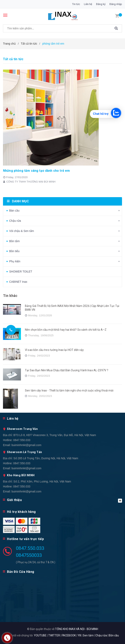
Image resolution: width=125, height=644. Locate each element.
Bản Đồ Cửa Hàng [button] (21, 572)
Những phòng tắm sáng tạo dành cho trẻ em (36, 171)
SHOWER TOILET (21, 272)
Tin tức (76, 4)
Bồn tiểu (14, 251)
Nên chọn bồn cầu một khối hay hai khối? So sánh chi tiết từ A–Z (66, 330)
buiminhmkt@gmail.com (27, 445)
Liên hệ (88, 4)
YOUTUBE (40, 635)
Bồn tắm (14, 241)
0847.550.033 (22, 440)
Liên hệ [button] (13, 419)
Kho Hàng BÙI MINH (21, 475)
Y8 (79, 635)
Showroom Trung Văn (22, 429)
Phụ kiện (15, 261)
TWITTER (54, 635)
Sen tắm (88, 635)
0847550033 (29, 555)
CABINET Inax (18, 282)
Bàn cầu (14, 211)
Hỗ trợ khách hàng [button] (21, 512)
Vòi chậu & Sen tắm (22, 231)
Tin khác (10, 296)
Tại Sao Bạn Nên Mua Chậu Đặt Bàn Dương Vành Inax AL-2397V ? (67, 370)
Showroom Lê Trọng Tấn (25, 452)
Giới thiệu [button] (64, 500)
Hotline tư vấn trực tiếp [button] (25, 539)
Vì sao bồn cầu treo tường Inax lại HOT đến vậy (54, 350)
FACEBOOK (69, 635)
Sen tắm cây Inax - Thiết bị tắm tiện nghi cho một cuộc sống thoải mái (69, 390)
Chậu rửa (15, 221)
